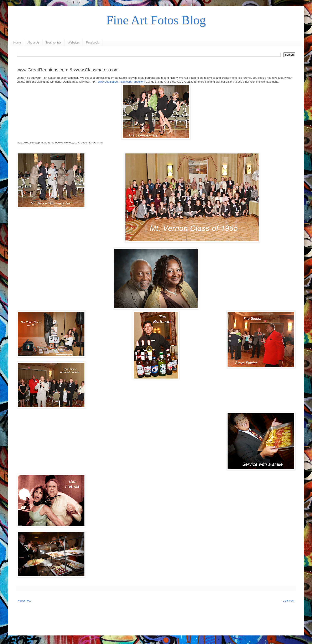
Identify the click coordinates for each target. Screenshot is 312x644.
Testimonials (54, 42)
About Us (33, 42)
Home (17, 42)
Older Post (288, 601)
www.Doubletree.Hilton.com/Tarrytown (121, 82)
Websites (74, 42)
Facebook (92, 42)
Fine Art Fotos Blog (156, 20)
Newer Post (24, 601)
